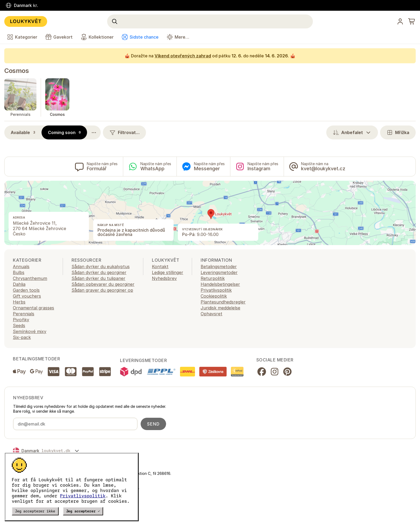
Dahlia (19, 284)
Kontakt (160, 267)
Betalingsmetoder (219, 267)
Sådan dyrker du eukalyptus (101, 267)
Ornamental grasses (33, 308)
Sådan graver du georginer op (102, 290)
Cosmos (16, 71)
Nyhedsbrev (164, 278)
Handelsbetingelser (220, 284)
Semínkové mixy (30, 331)
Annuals (21, 267)
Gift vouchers (27, 296)
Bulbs (19, 272)
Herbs (19, 302)
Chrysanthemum (30, 278)
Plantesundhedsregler (223, 302)
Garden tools (26, 290)
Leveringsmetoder (219, 272)
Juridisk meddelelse (220, 308)
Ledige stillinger (168, 272)
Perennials (24, 314)
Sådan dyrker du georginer (99, 272)
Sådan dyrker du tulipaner (98, 278)
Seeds (19, 326)
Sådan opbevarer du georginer (103, 284)
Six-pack (22, 337)
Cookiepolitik (214, 296)
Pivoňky (21, 320)
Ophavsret (211, 314)
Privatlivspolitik (83, 496)
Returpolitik (213, 278)
